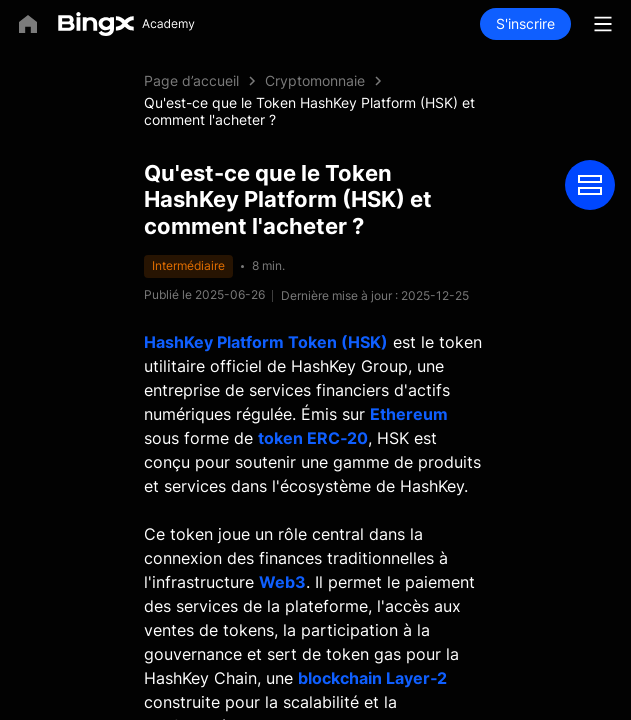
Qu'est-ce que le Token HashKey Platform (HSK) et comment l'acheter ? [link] (309, 111)
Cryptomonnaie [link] (315, 80)
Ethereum (409, 414)
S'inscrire (525, 23)
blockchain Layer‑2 (372, 678)
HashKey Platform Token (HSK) (266, 342)
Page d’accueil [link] (191, 80)
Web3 (282, 582)
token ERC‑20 (313, 438)
